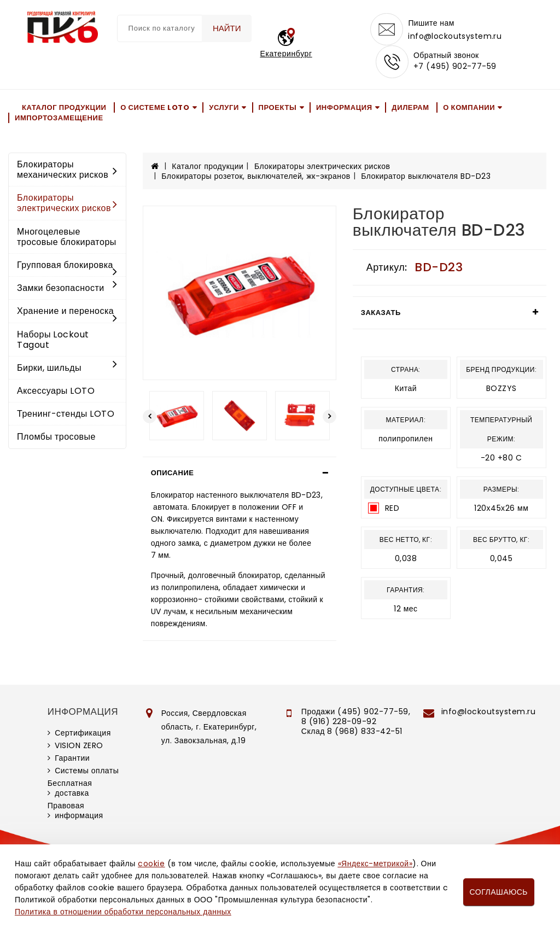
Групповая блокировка (67, 266)
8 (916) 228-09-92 (339, 722)
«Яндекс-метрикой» (375, 864)
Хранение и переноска (67, 312)
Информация (344, 108)
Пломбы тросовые (56, 438)
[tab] (240, 474)
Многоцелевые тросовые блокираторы (67, 237)
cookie (151, 864)
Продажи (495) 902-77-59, (356, 712)
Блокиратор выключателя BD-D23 (426, 177)
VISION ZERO (79, 746)
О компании (469, 108)
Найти (226, 28)
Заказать (381, 313)
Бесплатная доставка (70, 789)
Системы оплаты (87, 771)
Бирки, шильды (67, 368)
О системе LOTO (155, 108)
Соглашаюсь (499, 892)
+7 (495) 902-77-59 (455, 67)
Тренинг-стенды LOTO (66, 414)
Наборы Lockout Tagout (53, 340)
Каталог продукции (64, 108)
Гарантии (72, 759)
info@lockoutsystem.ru (455, 36)
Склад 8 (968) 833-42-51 (352, 732)
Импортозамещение (59, 118)
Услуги (224, 108)
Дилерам (410, 108)
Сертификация (83, 733)
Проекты (278, 108)
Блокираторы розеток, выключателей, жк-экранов (256, 177)
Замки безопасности (67, 288)
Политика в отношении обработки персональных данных (123, 912)
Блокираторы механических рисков (67, 170)
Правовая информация (75, 811)
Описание (173, 473)
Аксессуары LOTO (56, 391)
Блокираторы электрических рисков (67, 203)
